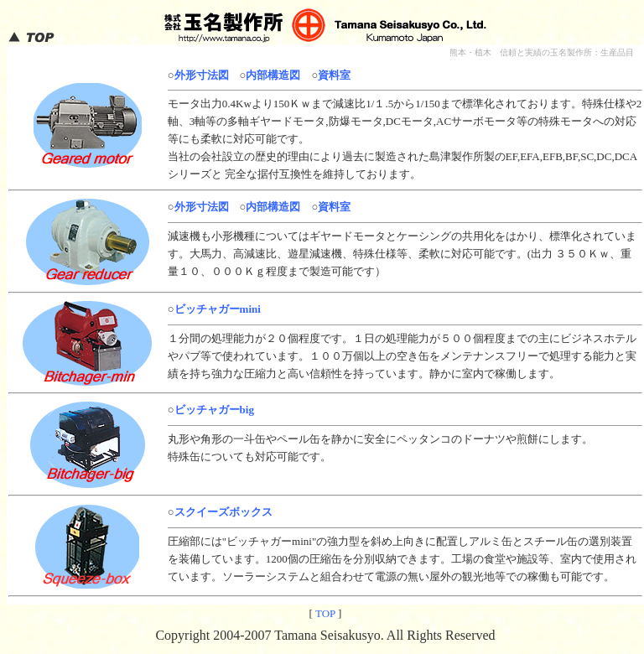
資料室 (334, 75)
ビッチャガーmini (218, 309)
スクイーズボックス (223, 512)
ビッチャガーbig (214, 410)
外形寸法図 (202, 75)
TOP (325, 613)
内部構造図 (273, 75)
